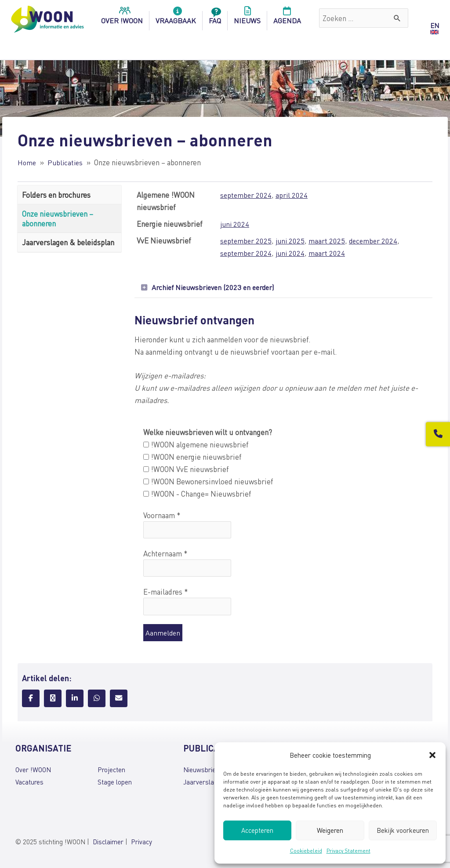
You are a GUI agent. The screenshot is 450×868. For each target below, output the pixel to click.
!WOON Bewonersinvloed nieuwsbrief (208, 482)
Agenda (287, 18)
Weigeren (330, 830)
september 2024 (246, 195)
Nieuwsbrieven (205, 771)
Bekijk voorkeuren (403, 830)
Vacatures (29, 783)
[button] (432, 755)
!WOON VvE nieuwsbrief (186, 469)
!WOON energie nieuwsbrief (192, 457)
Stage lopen (115, 783)
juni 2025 (291, 240)
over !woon (122, 18)
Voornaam (162, 516)
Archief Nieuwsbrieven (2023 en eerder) (217, 287)
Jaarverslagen (204, 783)
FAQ (215, 18)
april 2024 (292, 195)
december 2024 (376, 240)
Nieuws (247, 18)
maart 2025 (328, 240)
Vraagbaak (176, 18)
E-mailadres (166, 593)
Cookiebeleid (306, 851)
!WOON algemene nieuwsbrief (196, 445)
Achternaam (165, 554)
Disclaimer (108, 843)
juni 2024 (234, 224)
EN (435, 25)
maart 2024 (328, 253)
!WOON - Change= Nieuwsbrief (197, 494)
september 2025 (246, 240)
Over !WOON (33, 771)
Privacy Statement (348, 851)
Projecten (111, 771)
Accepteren (257, 830)
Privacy (142, 843)
